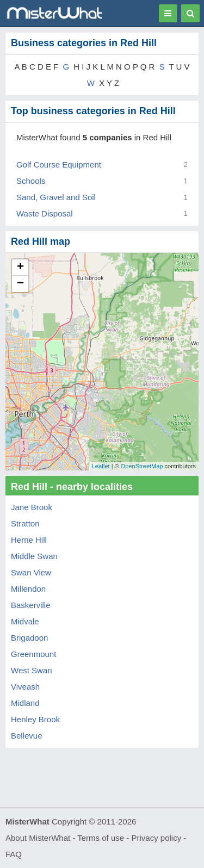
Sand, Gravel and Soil (56, 197)
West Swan (32, 670)
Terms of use (101, 838)
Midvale (25, 621)
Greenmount (33, 654)
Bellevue (27, 736)
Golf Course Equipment (59, 165)
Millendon (28, 589)
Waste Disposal (45, 213)
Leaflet (101, 466)
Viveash (25, 687)
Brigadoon (29, 638)
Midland (25, 703)
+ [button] (20, 268)
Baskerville (31, 605)
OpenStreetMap (142, 466)
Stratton (25, 523)
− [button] (20, 284)
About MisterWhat (38, 838)
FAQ (14, 854)
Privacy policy (157, 838)
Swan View (31, 572)
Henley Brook (35, 719)
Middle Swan (34, 556)
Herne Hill (29, 540)
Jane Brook (32, 507)
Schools (31, 181)
